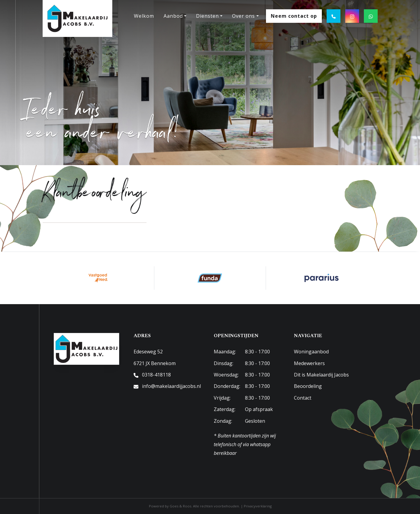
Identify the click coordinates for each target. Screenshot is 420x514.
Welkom (144, 16)
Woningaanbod (311, 352)
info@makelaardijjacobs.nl (171, 386)
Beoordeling (308, 386)
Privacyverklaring (258, 506)
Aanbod (173, 16)
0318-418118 (156, 375)
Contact (303, 398)
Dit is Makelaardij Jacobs (321, 375)
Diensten (207, 16)
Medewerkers (309, 363)
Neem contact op (294, 16)
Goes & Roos (180, 506)
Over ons (243, 16)
